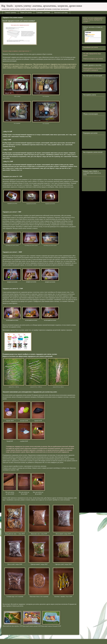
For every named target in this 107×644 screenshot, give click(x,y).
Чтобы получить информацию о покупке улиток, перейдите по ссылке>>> (93, 20)
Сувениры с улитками (43, 12)
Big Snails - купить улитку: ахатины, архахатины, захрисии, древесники (42, 6)
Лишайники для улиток (91, 47)
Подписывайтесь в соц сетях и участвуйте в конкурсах (93, 69)
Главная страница (10, 12)
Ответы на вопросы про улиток (93, 59)
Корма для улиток (26, 12)
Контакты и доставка (61, 12)
